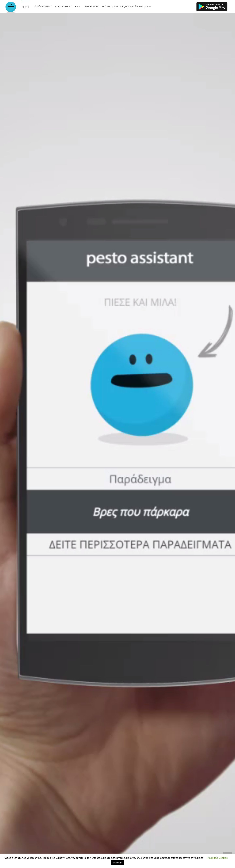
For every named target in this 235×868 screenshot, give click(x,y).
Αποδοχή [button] (117, 863)
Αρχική (25, 6)
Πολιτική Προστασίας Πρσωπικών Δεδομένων (127, 6)
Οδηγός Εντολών (42, 6)
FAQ (77, 6)
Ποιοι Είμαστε (91, 6)
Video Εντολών (63, 6)
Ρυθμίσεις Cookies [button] (217, 858)
